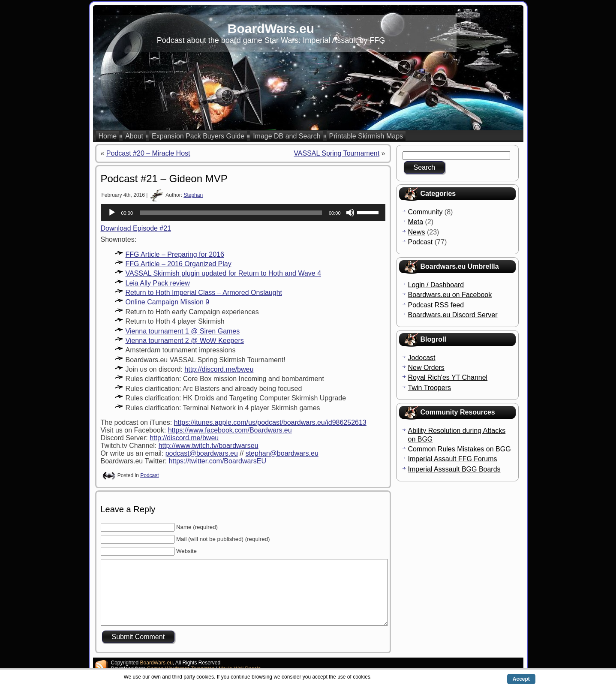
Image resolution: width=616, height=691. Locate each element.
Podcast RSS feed (436, 305)
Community (425, 212)
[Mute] (350, 213)
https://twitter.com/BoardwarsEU (217, 461)
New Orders (426, 368)
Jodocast (422, 358)
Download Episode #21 (136, 228)
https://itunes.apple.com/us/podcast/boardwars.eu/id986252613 (270, 422)
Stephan (193, 195)
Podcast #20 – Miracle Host (148, 153)
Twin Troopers (430, 388)
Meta (416, 222)
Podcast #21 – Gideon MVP (164, 179)
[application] (243, 213)
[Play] (112, 213)
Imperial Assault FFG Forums (453, 459)
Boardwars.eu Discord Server (453, 315)
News (417, 232)
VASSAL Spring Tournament (337, 153)
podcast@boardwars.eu (202, 453)
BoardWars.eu (271, 29)
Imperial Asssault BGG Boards (454, 469)
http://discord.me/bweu (219, 369)
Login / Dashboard (436, 285)
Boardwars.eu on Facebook (450, 295)
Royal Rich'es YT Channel (448, 377)
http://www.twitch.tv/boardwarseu (209, 446)
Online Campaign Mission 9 (168, 302)
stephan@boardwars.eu (282, 453)
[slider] (231, 213)
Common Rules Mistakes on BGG (460, 449)
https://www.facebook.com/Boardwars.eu (230, 430)
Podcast (149, 475)
